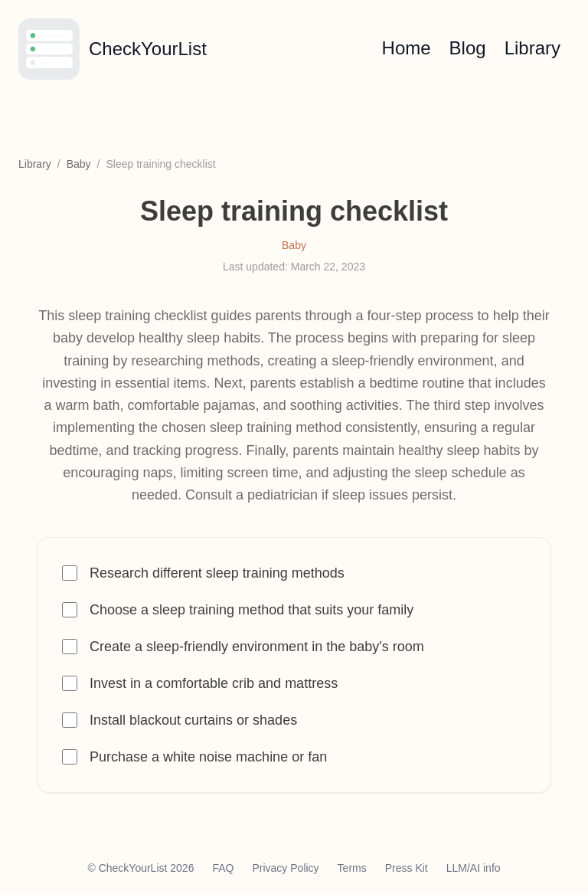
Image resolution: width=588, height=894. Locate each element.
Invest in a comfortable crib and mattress (214, 683)
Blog (468, 48)
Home (407, 48)
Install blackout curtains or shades (193, 720)
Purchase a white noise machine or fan (208, 757)
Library (532, 48)
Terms (352, 868)
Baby (79, 164)
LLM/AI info (474, 868)
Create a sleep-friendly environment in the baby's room (257, 647)
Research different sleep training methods (217, 573)
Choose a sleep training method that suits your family (252, 610)
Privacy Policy (285, 868)
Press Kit (407, 868)
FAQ (223, 868)
